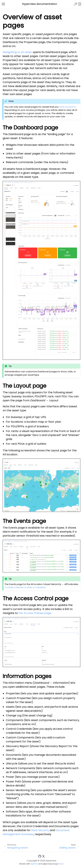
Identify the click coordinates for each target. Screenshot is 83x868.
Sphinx (34, 864)
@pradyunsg (50, 864)
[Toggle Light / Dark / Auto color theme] (76, 4)
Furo (61, 864)
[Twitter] (43, 856)
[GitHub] (40, 856)
